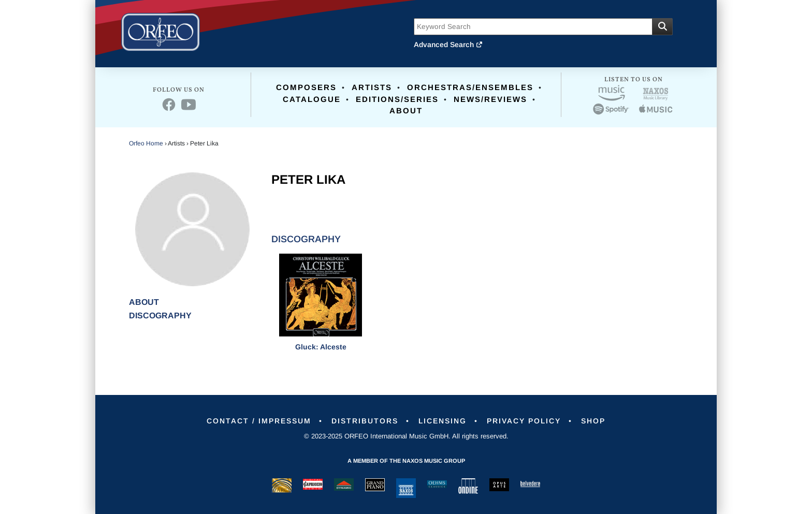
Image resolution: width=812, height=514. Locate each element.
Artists (372, 87)
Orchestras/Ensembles (470, 87)
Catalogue (312, 99)
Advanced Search (448, 45)
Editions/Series (397, 99)
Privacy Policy (524, 421)
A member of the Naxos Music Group (406, 461)
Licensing (443, 421)
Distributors (365, 421)
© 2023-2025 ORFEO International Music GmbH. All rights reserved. (406, 436)
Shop (593, 421)
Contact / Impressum (259, 421)
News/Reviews (490, 99)
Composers (306, 87)
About (406, 111)
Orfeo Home (146, 143)
